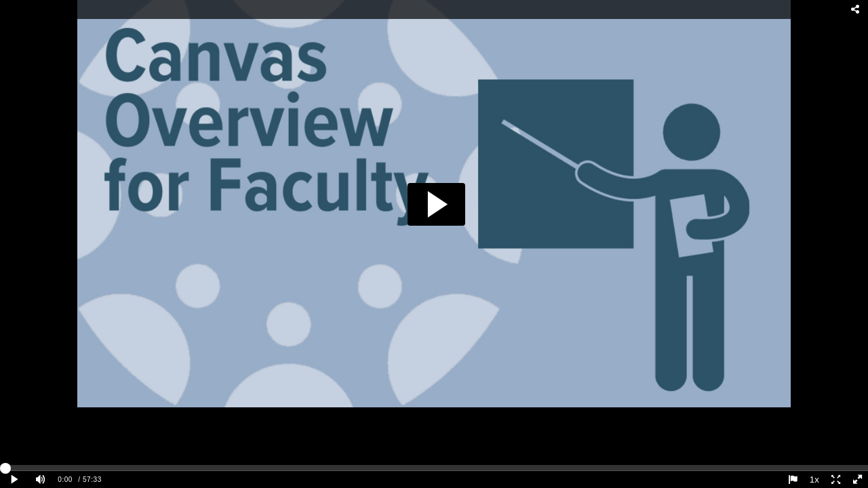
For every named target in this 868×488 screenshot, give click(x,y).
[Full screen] (857, 480)
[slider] (434, 468)
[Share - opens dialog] (856, 9)
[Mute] (41, 480)
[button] (436, 204)
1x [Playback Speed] (814, 480)
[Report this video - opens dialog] (793, 480)
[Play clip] (15, 480)
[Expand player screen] (836, 480)
